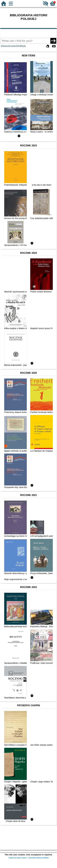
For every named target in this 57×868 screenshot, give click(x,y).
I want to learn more (17, 857)
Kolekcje (22, 46)
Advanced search (9, 46)
